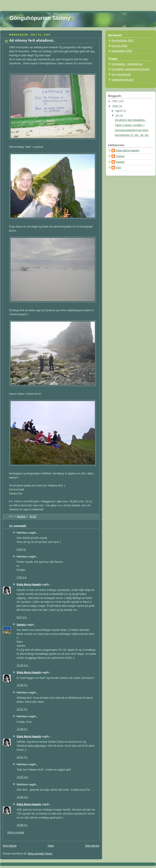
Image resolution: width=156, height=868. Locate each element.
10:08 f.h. (22, 825)
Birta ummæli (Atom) (40, 854)
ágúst (119, 111)
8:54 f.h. (22, 549)
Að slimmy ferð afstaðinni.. (130, 120)
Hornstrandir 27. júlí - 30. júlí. (132, 135)
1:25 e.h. (22, 577)
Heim (51, 846)
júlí (118, 116)
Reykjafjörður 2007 (123, 41)
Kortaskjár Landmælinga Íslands (130, 69)
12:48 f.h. (22, 729)
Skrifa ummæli (16, 832)
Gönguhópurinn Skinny (40, 18)
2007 (116, 101)
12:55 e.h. (23, 777)
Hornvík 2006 (119, 46)
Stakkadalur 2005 (122, 51)
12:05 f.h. (22, 685)
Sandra (21, 625)
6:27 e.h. (22, 617)
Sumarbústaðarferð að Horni (132, 130)
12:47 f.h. (22, 709)
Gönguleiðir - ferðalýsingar (127, 64)
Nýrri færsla (10, 846)
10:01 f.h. (22, 757)
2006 (116, 106)
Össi (118, 168)
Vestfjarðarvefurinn (123, 80)
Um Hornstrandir (121, 74)
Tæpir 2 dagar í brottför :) (130, 125)
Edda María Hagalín (29, 585)
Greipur (120, 156)
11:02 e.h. (23, 665)
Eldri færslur (92, 846)
